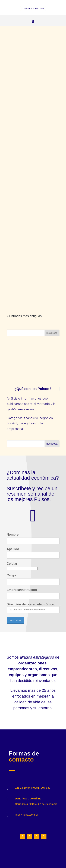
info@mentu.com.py (27, 815)
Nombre (13, 535)
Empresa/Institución (22, 590)
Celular (12, 564)
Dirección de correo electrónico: (33, 608)
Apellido (13, 549)
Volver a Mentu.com (34, 9)
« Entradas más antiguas (24, 316)
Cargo (11, 575)
